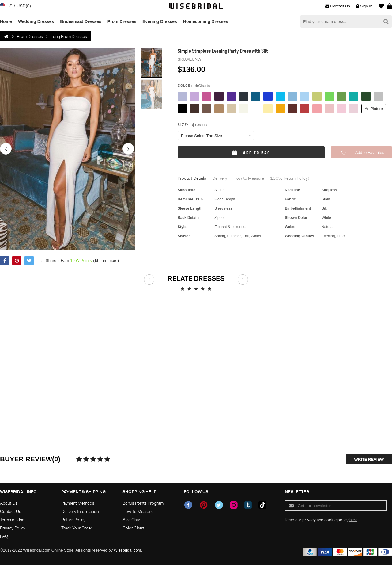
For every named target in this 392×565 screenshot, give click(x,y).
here (353, 519)
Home (6, 21)
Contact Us (337, 6)
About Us (9, 503)
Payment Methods (78, 503)
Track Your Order (77, 528)
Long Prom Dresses (69, 36)
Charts (203, 86)
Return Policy (73, 519)
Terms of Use (12, 519)
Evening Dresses (160, 21)
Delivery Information (80, 511)
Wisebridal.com (128, 550)
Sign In (364, 6)
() (106, 260)
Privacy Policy (13, 528)
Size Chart (132, 519)
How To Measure (138, 511)
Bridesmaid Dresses (81, 21)
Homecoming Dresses (206, 21)
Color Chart (133, 528)
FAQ (4, 536)
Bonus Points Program (143, 503)
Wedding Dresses (36, 21)
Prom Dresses (122, 21)
